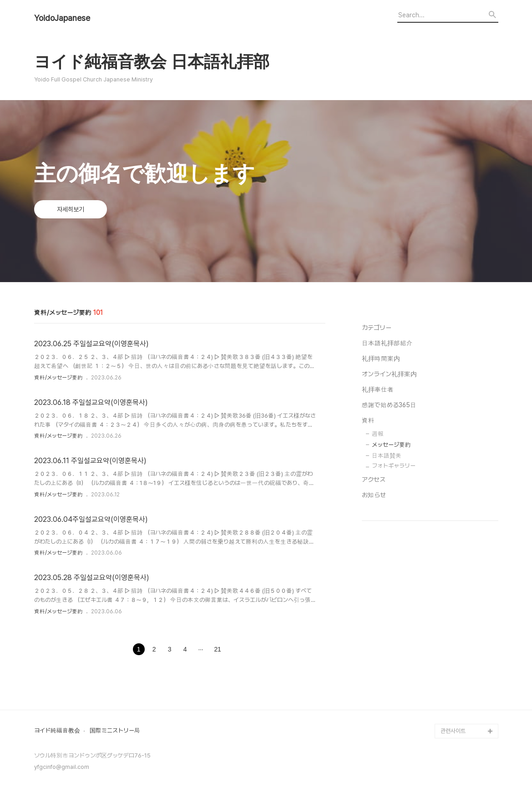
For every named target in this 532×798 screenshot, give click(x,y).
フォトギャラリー (394, 466)
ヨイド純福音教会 (57, 731)
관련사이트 (453, 731)
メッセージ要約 (391, 445)
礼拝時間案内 (381, 359)
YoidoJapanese (62, 18)
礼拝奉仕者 (378, 389)
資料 (368, 420)
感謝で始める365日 (389, 405)
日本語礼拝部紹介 (387, 343)
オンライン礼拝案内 (389, 374)
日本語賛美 (387, 456)
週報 (378, 434)
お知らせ (374, 495)
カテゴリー (377, 328)
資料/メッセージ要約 (58, 378)
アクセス (374, 480)
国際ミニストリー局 (115, 731)
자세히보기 (71, 209)
